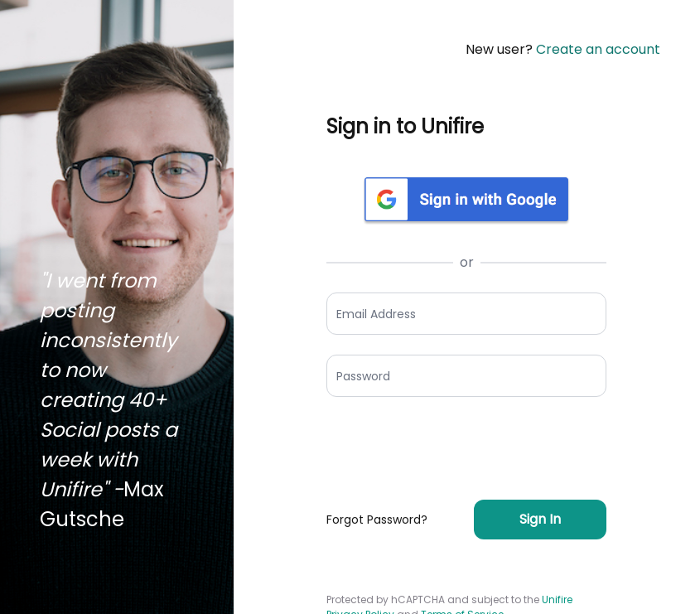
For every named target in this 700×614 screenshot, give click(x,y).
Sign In (540, 519)
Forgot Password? (377, 520)
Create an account (598, 49)
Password (363, 375)
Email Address (376, 313)
